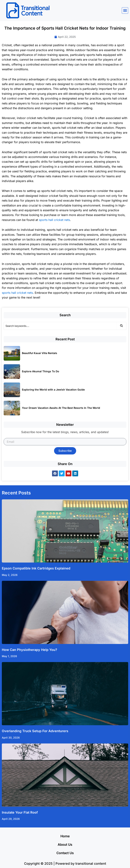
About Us (65, 845)
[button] (125, 10)
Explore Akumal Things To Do (41, 371)
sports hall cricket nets (54, 220)
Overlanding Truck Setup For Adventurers (35, 731)
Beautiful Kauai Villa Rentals (40, 353)
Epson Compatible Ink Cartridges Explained (36, 568)
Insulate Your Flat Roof (20, 812)
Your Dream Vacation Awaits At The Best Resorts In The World (61, 408)
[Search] (60, 326)
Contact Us (65, 853)
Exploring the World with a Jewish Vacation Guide (53, 390)
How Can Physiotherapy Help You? (29, 650)
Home (65, 836)
